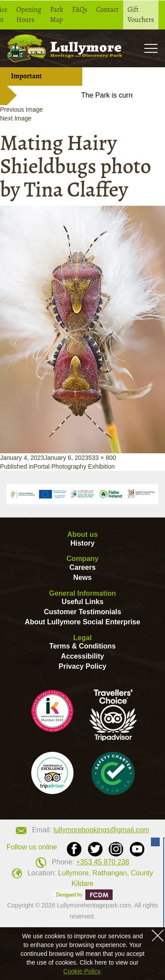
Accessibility (83, 656)
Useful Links (82, 602)
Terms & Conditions (82, 646)
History (82, 543)
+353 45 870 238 (103, 862)
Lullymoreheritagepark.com (94, 905)
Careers (83, 567)
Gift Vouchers (141, 15)
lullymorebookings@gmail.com (101, 830)
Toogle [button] (151, 48)
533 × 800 (102, 458)
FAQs (80, 10)
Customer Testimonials (83, 612)
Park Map (57, 15)
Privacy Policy (82, 666)
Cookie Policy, (83, 971)
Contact (108, 10)
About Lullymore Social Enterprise (82, 622)
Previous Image (21, 109)
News (83, 577)
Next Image (16, 118)
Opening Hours (29, 15)
